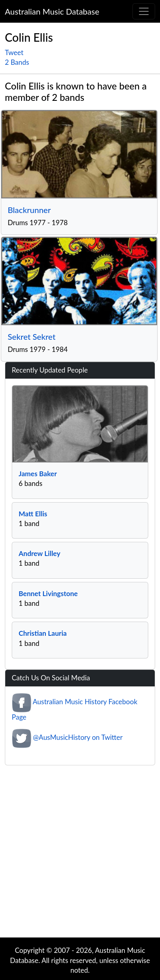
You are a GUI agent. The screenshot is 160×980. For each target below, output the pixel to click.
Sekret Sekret (32, 337)
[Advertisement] (76, 853)
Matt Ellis (33, 514)
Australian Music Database (52, 11)
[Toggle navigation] (144, 11)
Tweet (14, 52)
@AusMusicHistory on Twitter (78, 738)
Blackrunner (29, 210)
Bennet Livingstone (48, 593)
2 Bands (17, 62)
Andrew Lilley (39, 553)
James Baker (38, 474)
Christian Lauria (43, 633)
